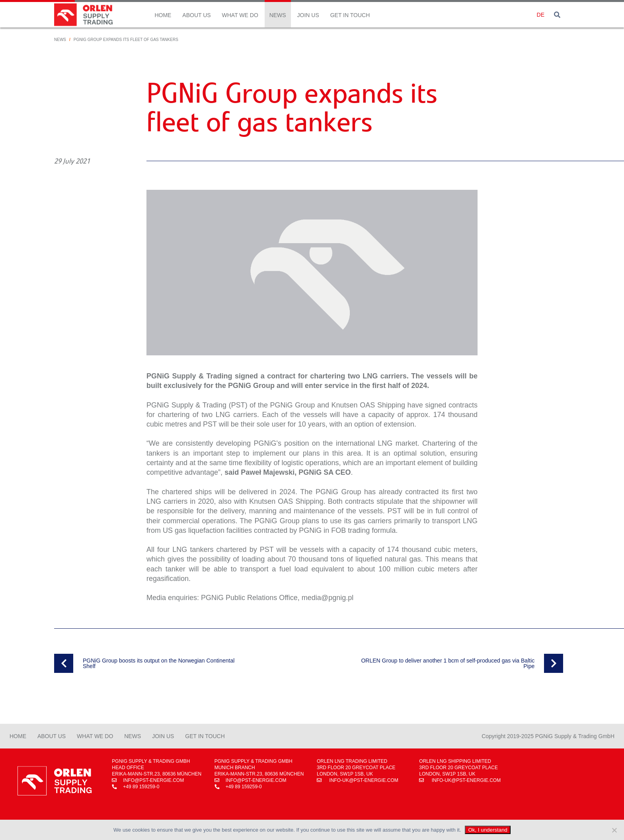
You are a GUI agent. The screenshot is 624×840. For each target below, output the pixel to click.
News (278, 15)
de (541, 15)
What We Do (240, 15)
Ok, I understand (488, 830)
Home (163, 15)
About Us (196, 15)
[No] (614, 830)
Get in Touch (350, 15)
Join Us (308, 15)
